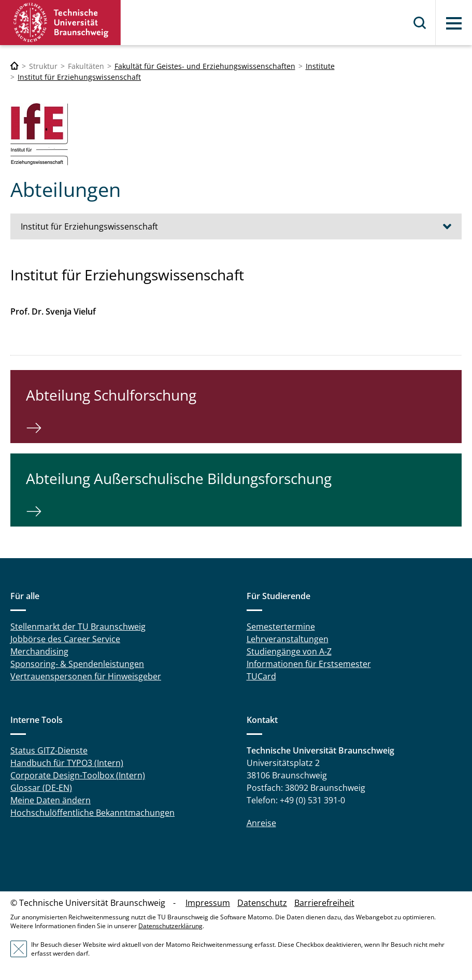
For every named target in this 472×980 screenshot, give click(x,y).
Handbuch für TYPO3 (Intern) (67, 763)
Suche (420, 23)
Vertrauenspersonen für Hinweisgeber (86, 676)
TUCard (261, 676)
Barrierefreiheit (324, 903)
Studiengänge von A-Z (289, 651)
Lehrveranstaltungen (288, 639)
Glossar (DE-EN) (41, 788)
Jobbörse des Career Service (65, 639)
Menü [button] (454, 23)
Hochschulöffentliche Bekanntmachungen (92, 813)
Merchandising (39, 651)
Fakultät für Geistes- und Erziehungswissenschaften (205, 66)
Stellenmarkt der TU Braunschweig (78, 627)
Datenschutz (262, 903)
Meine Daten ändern (51, 800)
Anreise (261, 823)
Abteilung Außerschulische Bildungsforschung (179, 478)
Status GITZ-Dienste (49, 750)
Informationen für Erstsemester (309, 664)
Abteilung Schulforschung (111, 395)
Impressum (208, 903)
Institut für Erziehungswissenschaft (79, 77)
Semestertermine (281, 627)
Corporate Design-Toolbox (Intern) (78, 775)
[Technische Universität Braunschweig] (15, 66)
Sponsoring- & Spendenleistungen (77, 664)
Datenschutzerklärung (170, 926)
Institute (320, 66)
